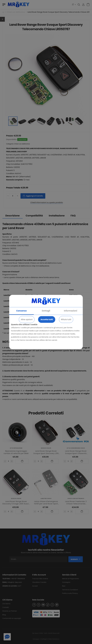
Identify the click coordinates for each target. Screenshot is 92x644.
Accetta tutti (47, 319)
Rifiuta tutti (66, 319)
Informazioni (70, 311)
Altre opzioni (27, 319)
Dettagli (46, 311)
